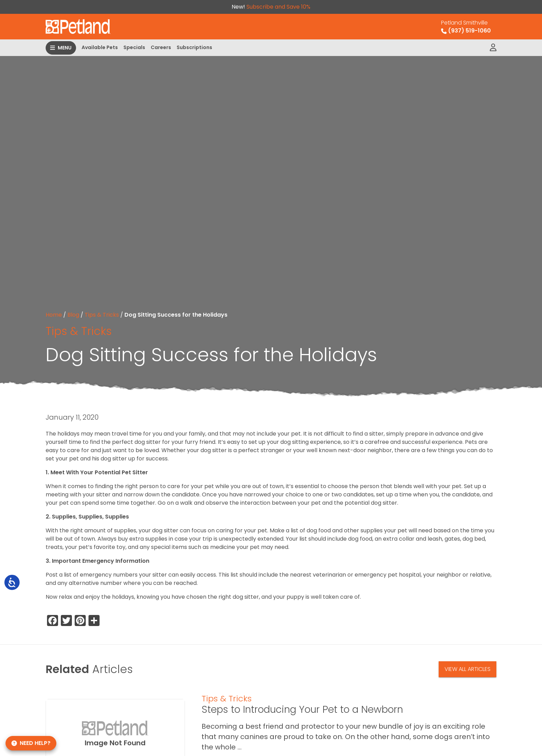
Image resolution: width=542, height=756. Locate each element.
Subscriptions (194, 47)
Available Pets (100, 47)
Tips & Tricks (102, 315)
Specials (134, 47)
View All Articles (468, 669)
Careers (161, 47)
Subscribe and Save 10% (278, 7)
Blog (73, 315)
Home (54, 315)
